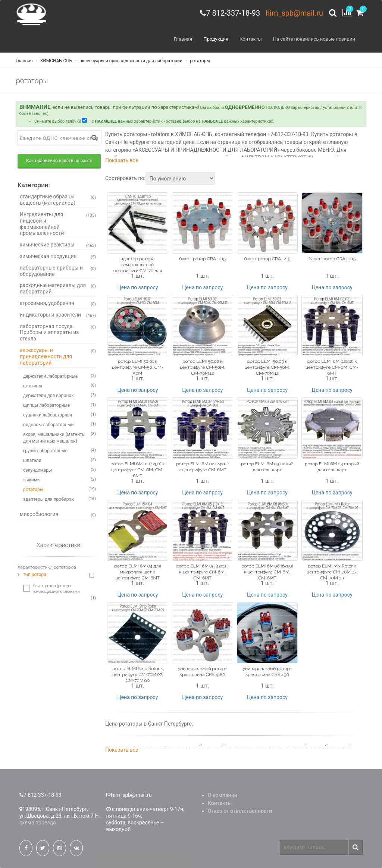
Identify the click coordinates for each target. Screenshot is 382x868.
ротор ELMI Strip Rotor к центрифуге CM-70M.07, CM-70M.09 (138, 674)
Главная (183, 39)
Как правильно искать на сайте (59, 161)
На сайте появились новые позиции (314, 39)
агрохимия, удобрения (58, 304)
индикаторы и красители (58, 315)
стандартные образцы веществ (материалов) (58, 200)
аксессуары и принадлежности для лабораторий (130, 61)
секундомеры (60, 470)
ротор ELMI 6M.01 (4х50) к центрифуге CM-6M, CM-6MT (137, 470)
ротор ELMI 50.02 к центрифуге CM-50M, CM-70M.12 (202, 367)
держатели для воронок (60, 395)
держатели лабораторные (60, 376)
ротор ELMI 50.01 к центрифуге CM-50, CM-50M (138, 367)
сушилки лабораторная (60, 415)
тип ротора (35, 575)
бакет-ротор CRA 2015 (332, 259)
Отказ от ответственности (240, 811)
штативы (60, 386)
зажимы (60, 479)
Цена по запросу (137, 287)
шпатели (60, 460)
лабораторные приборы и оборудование (58, 271)
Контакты (251, 39)
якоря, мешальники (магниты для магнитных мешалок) (60, 437)
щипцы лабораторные (60, 405)
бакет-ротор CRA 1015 (202, 259)
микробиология (58, 515)
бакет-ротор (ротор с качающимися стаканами (51, 588)
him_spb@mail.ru (294, 13)
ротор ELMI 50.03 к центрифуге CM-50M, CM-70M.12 (267, 367)
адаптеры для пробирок (60, 499)
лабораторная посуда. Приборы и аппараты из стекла (58, 333)
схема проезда (38, 823)
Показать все (122, 161)
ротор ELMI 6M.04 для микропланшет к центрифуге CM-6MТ (137, 572)
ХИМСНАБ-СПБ (56, 61)
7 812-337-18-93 (233, 13)
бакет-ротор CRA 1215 (267, 259)
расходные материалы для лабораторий (58, 288)
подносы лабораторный (60, 424)
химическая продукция (58, 257)
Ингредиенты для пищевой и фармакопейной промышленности (58, 224)
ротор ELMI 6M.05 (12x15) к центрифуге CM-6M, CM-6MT (203, 572)
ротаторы (199, 61)
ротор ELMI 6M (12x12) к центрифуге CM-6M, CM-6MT (332, 367)
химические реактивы (58, 245)
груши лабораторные (60, 450)
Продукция (216, 39)
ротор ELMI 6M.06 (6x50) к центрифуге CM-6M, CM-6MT (267, 572)
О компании (223, 795)
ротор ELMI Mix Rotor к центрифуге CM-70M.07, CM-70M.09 (332, 572)
